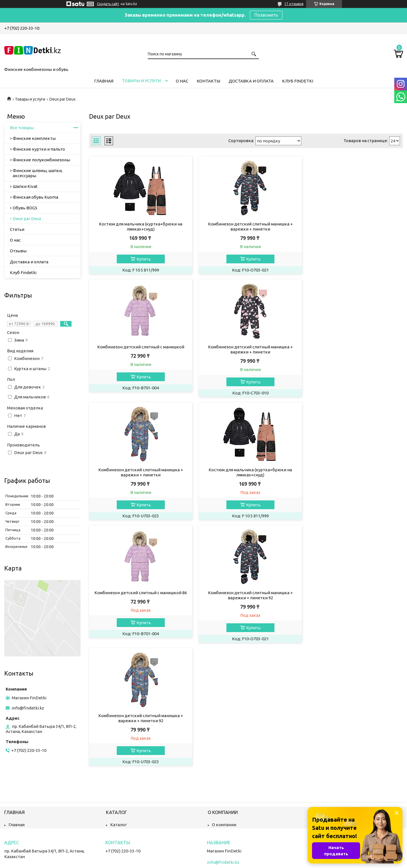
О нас (182, 81)
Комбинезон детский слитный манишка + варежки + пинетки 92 (246, 472)
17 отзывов (294, 4)
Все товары (22, 128)
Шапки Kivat (25, 186)
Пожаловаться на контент (219, 862)
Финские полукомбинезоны (41, 160)
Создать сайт (108, 4)
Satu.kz (229, 857)
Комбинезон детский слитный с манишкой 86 (139, 470)
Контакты (208, 81)
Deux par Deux (27, 219)
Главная (104, 81)
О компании (224, 799)
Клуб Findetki (298, 81)
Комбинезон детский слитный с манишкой (353, 224)
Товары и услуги (141, 81)
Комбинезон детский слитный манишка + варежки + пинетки (246, 226)
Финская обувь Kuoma (35, 197)
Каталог (119, 799)
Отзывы (18, 251)
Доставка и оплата (251, 81)
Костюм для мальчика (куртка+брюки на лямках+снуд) (139, 226)
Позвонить (266, 15)
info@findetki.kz (28, 708)
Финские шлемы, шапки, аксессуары (38, 173)
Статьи (17, 229)
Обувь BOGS (25, 208)
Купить (142, 259)
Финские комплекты (34, 138)
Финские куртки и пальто (39, 149)
